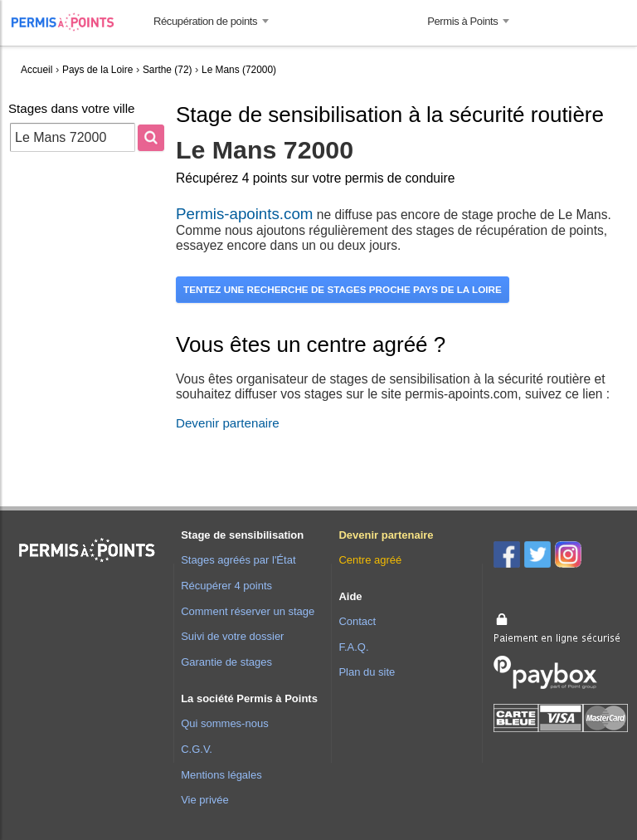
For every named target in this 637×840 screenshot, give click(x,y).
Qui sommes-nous (224, 723)
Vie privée (205, 800)
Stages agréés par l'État (238, 560)
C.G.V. (197, 749)
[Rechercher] (151, 138)
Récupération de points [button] (205, 21)
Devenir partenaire (228, 423)
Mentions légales (221, 775)
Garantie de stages (226, 662)
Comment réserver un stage (248, 611)
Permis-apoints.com (244, 214)
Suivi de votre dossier (232, 636)
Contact (357, 621)
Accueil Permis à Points (71, 22)
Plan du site (367, 672)
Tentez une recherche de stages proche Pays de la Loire (343, 289)
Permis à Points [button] (462, 21)
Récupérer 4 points (226, 586)
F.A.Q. (353, 647)
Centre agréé (370, 560)
